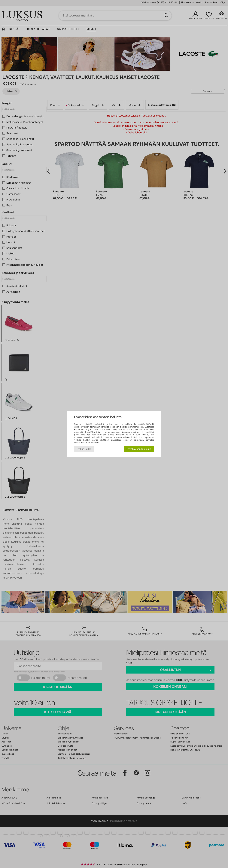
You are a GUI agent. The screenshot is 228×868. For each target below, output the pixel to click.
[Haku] (166, 16)
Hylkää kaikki (84, 449)
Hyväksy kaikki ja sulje (139, 449)
